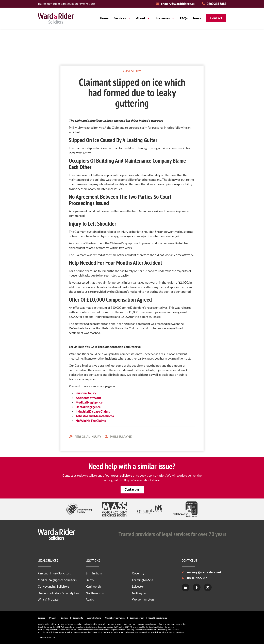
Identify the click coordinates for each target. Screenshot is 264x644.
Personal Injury (86, 393)
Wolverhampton (143, 599)
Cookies (64, 618)
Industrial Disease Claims (93, 411)
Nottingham (140, 593)
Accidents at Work (88, 398)
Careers (41, 618)
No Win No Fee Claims (91, 421)
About (143, 18)
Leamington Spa (143, 580)
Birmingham (94, 573)
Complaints (78, 618)
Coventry (138, 573)
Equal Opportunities (158, 618)
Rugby (90, 599)
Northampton (95, 593)
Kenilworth (93, 586)
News (197, 18)
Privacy (53, 618)
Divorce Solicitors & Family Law (59, 593)
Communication (137, 618)
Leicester (138, 586)
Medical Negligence (89, 402)
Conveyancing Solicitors (54, 586)
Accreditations (94, 618)
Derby (90, 580)
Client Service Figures (115, 618)
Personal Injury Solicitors (54, 573)
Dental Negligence (88, 407)
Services (122, 18)
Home (104, 18)
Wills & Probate (48, 599)
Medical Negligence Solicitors (57, 580)
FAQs (184, 18)
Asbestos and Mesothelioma (95, 416)
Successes (165, 18)
